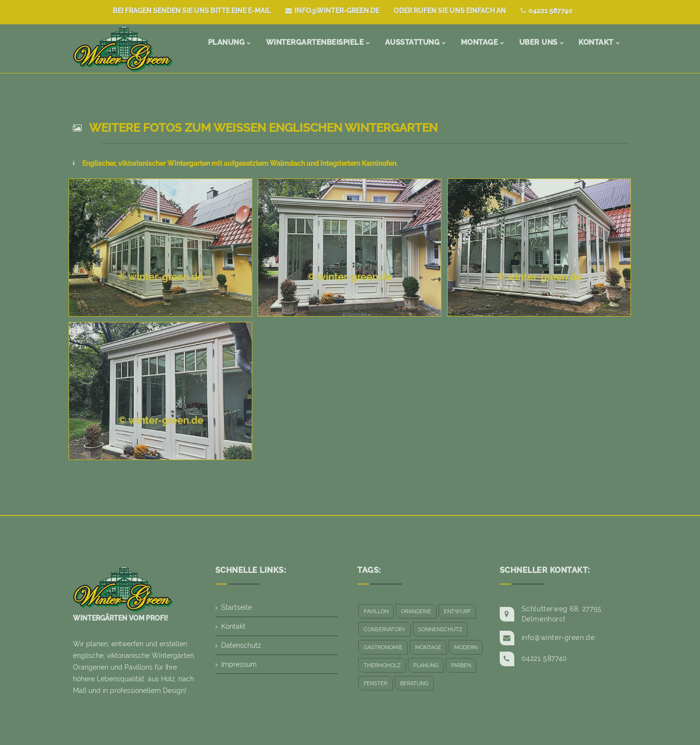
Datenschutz (241, 645)
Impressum (239, 664)
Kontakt (233, 626)
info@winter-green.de (332, 11)
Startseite (236, 607)
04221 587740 (547, 11)
